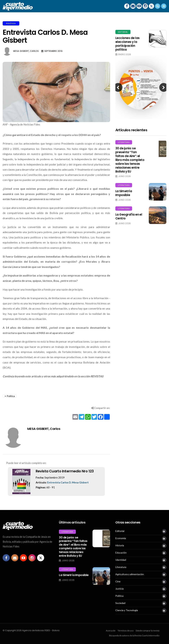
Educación (121, 553)
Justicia (119, 589)
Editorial (123, 32)
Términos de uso (126, 631)
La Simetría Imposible (124, 193)
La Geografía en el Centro (129, 216)
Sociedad (120, 603)
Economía (121, 538)
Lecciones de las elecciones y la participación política (127, 44)
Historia (120, 545)
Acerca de (111, 631)
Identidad (121, 560)
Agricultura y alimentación (130, 574)
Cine (118, 581)
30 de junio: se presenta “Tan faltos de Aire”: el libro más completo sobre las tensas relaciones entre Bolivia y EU (130, 160)
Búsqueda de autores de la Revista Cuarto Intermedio (134, 635)
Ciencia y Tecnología (127, 610)
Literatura (124, 142)
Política (11, 23)
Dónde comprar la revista (148, 631)
